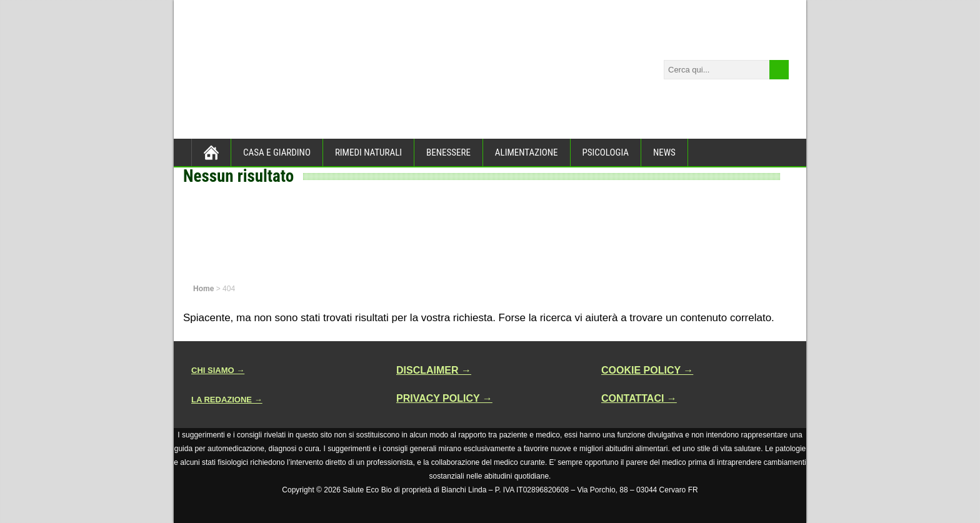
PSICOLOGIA (606, 152)
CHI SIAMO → (218, 370)
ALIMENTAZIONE (527, 152)
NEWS (664, 152)
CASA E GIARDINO (277, 152)
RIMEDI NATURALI (368, 152)
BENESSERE (448, 152)
